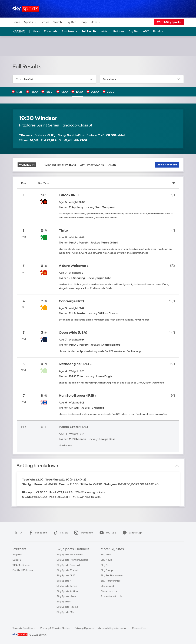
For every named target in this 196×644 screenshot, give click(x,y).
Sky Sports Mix (65, 612)
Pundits (158, 31)
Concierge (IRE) (71, 301)
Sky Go (105, 565)
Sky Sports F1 (64, 581)
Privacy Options (84, 628)
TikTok (60, 533)
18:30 (49, 92)
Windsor (142, 79)
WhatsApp (131, 533)
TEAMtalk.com (21, 565)
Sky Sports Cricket (67, 570)
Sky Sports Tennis (67, 586)
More (96, 22)
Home (16, 22)
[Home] (26, 9)
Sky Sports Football (68, 565)
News (36, 31)
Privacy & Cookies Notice (55, 628)
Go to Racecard (167, 165)
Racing (19, 31)
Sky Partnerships (111, 581)
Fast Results (69, 31)
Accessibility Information (113, 628)
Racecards (51, 31)
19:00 (64, 92)
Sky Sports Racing (67, 607)
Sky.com (106, 555)
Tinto (63, 230)
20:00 (95, 92)
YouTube (107, 533)
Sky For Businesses (112, 575)
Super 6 (17, 560)
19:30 (79, 92)
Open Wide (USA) (73, 333)
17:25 (19, 92)
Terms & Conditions (24, 628)
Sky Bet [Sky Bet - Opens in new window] (134, 31)
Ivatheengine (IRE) (74, 364)
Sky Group (107, 570)
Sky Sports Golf (66, 575)
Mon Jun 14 (54, 79)
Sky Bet (71, 22)
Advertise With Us (111, 596)
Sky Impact (107, 586)
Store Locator (109, 591)
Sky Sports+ (64, 602)
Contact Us (139, 628)
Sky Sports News (66, 596)
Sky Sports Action (67, 591)
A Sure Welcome (72, 266)
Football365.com (23, 570)
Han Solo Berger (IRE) (76, 396)
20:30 (111, 92)
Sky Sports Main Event (70, 555)
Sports (30, 22)
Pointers (119, 31)
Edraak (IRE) (69, 195)
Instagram (83, 533)
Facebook (37, 533)
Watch (58, 22)
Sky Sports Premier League (72, 560)
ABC (146, 31)
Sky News (106, 560)
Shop (83, 22)
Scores (45, 22)
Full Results (89, 31)
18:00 (34, 92)
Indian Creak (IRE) (73, 427)
